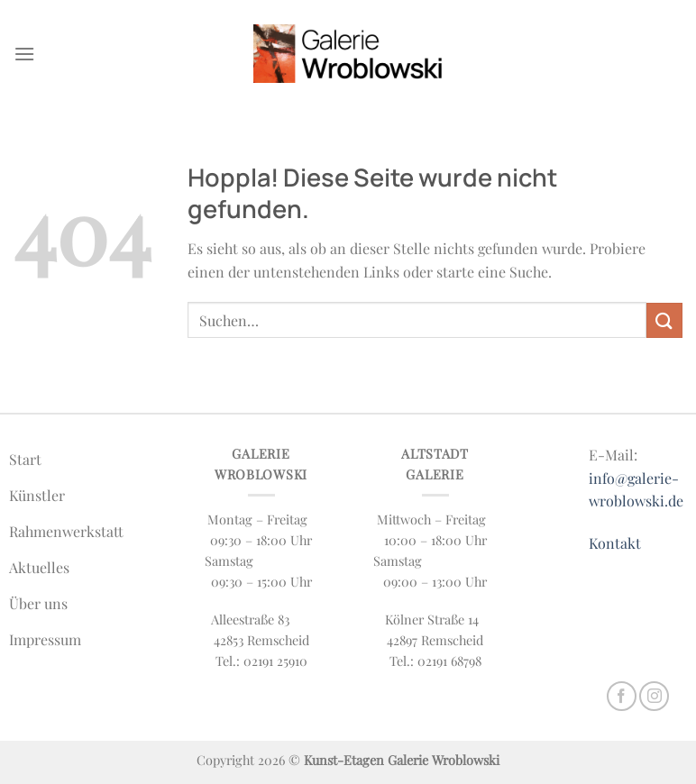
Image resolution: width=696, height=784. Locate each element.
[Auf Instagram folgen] (654, 696)
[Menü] (24, 54)
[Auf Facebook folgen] (622, 696)
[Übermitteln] (664, 320)
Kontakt (615, 543)
